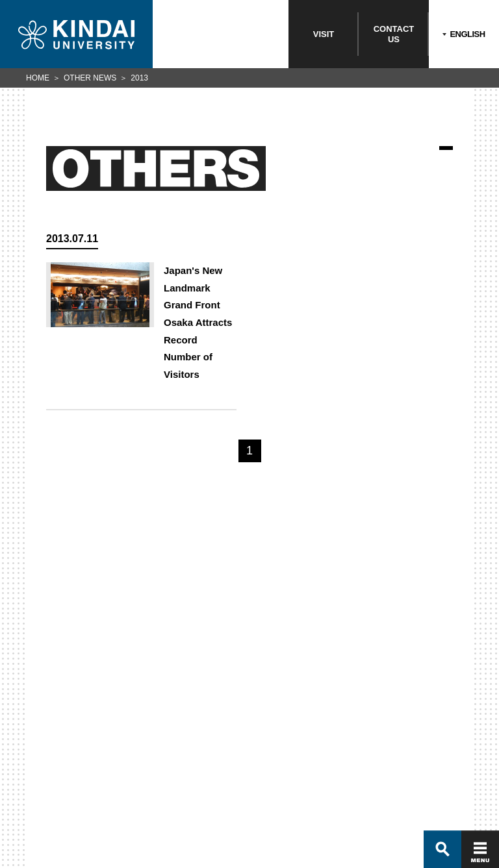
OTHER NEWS (90, 78)
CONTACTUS (394, 34)
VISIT (324, 34)
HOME (38, 78)
